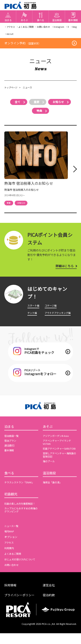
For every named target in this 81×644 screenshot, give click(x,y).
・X (75, 28)
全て (15, 105)
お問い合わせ (12, 576)
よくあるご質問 (13, 565)
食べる (10, 483)
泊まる (10, 433)
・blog (8, 36)
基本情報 (10, 457)
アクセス (9, 554)
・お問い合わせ (47, 28)
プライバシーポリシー (21, 606)
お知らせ (60, 105)
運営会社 (49, 596)
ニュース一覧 (12, 537)
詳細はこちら (64, 269)
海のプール (49, 471)
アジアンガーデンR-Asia (57, 442)
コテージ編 (51, 309)
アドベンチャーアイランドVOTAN (58, 449)
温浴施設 (50, 483)
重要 (36, 105)
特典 (39, 114)
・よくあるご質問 (27, 28)
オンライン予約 (23, 46)
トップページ (11, 91)
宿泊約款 (49, 606)
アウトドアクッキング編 (59, 316)
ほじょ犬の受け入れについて (21, 570)
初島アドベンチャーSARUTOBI (54, 457)
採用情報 (11, 596)
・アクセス (10, 28)
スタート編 (34, 309)
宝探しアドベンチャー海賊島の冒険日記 (60, 465)
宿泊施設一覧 (12, 442)
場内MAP (10, 542)
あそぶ (48, 433)
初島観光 (12, 505)
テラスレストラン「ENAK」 (20, 493)
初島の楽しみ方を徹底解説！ (21, 515)
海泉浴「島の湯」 (53, 493)
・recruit (72, 36)
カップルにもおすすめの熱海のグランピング (21, 521)
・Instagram (64, 28)
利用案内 (10, 559)
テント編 (33, 316)
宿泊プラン (11, 447)
